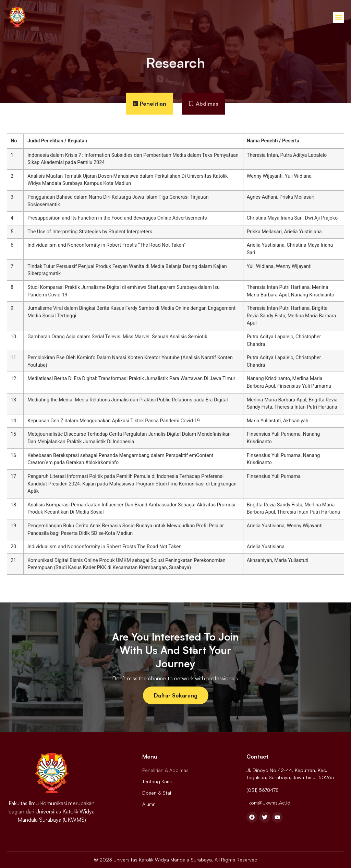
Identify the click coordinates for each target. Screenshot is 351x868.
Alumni (149, 804)
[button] (338, 17)
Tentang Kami (157, 781)
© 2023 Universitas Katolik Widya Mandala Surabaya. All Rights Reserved (176, 860)
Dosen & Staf (157, 793)
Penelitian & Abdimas (165, 770)
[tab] (149, 104)
